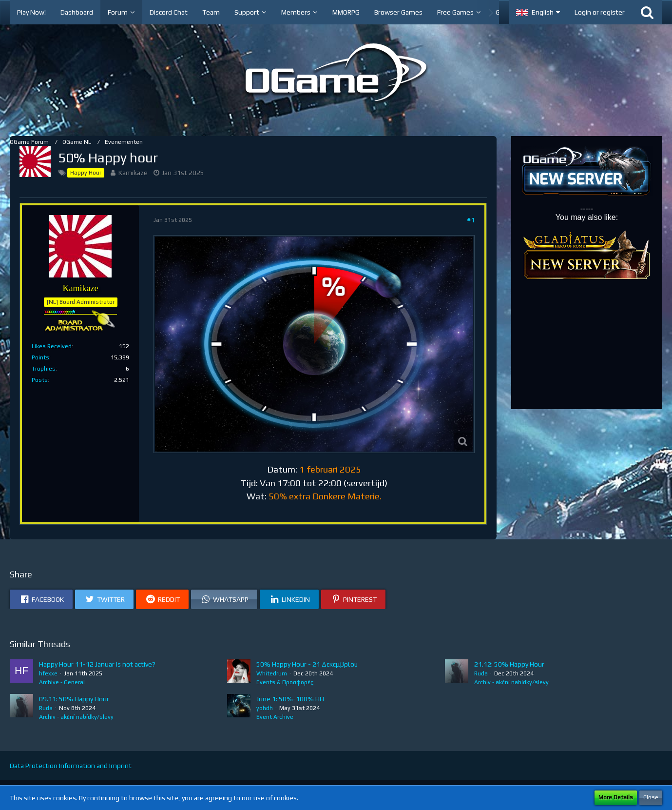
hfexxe (48, 673)
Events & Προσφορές (285, 682)
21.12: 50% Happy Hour (509, 664)
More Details (616, 797)
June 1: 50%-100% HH (290, 699)
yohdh (265, 708)
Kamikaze (133, 173)
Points (40, 357)
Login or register (600, 12)
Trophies (44, 369)
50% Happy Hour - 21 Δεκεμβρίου (307, 664)
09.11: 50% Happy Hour (74, 699)
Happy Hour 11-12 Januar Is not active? (97, 664)
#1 (471, 220)
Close (651, 797)
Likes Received (52, 346)
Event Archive (275, 717)
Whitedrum (272, 673)
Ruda (481, 673)
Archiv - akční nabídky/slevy (511, 682)
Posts (40, 380)
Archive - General (62, 682)
